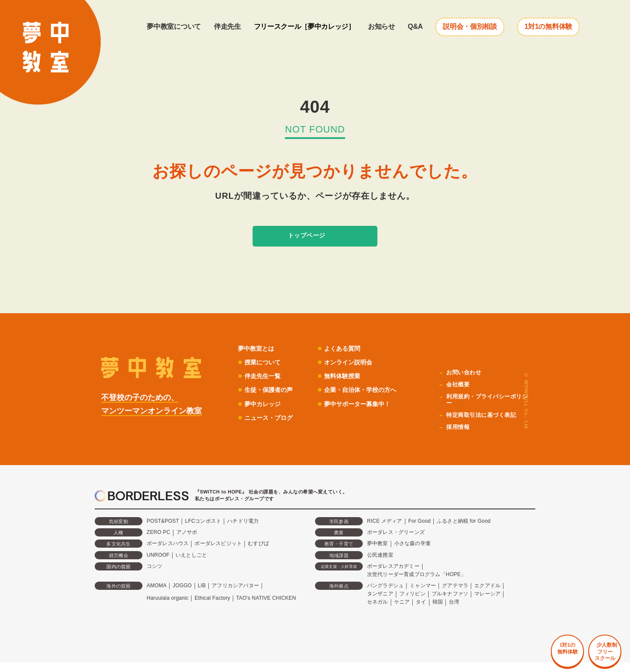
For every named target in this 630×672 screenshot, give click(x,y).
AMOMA (157, 595)
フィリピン (412, 604)
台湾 (454, 612)
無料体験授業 (347, 386)
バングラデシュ (385, 595)
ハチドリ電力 (243, 531)
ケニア (402, 612)
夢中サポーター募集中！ (363, 413)
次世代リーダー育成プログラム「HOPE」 (417, 584)
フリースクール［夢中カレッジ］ (304, 26)
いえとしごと (191, 564)
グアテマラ (455, 595)
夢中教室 (378, 553)
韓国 (438, 612)
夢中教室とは (257, 358)
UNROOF (158, 564)
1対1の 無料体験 (533, 634)
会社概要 (460, 394)
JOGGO (182, 595)
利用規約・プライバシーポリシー (487, 410)
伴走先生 (227, 26)
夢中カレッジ (264, 413)
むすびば (258, 553)
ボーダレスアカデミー (393, 576)
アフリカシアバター (235, 595)
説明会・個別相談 (470, 26)
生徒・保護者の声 (270, 399)
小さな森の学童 (412, 553)
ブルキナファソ (450, 604)
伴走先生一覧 (264, 386)
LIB (202, 595)
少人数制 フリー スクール (591, 639)
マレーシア (487, 604)
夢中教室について (174, 26)
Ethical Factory (212, 607)
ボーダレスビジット (218, 553)
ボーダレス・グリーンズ (396, 542)
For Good (420, 531)
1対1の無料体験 (548, 26)
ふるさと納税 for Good (464, 531)
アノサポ (187, 542)
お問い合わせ (466, 382)
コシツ (155, 576)
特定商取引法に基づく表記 (484, 424)
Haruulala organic (168, 607)
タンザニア (380, 604)
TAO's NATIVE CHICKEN (266, 607)
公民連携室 (380, 564)
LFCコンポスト (203, 531)
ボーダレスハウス (168, 553)
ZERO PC (159, 542)
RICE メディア (385, 531)
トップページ (304, 240)
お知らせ (381, 26)
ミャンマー (423, 595)
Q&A (415, 26)
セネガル (378, 612)
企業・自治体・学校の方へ (366, 399)
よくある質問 (347, 358)
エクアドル (487, 595)
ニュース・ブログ (270, 427)
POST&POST (163, 531)
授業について (264, 372)
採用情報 (460, 436)
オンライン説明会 (353, 372)
